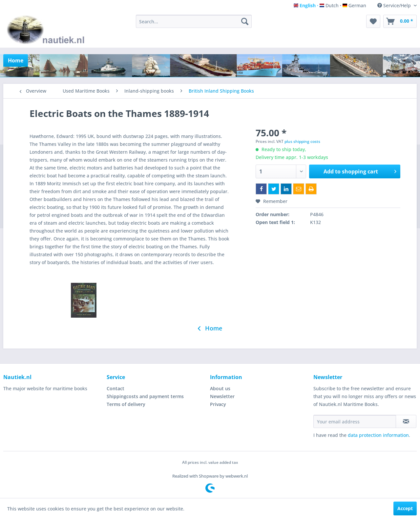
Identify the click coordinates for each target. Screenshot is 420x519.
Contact (115, 388)
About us (220, 388)
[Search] (245, 21)
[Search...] (194, 21)
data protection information (378, 435)
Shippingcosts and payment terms (145, 396)
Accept (405, 508)
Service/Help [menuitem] (395, 5)
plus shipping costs (302, 141)
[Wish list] (373, 21)
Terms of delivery (126, 404)
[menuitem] (194, 21)
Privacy (218, 404)
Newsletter (222, 396)
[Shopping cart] (400, 21)
